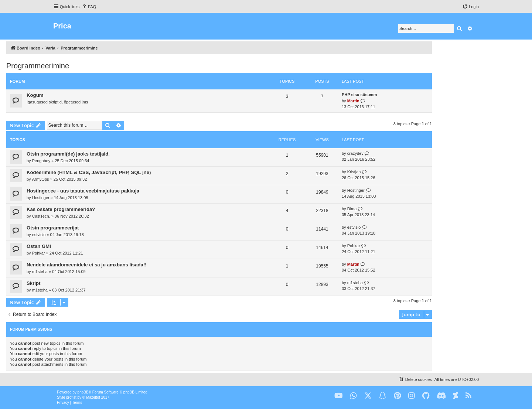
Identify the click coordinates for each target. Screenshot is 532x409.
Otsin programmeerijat (53, 228)
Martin (353, 101)
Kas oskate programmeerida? (61, 209)
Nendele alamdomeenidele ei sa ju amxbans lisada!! (87, 265)
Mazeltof (93, 397)
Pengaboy (41, 161)
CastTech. (41, 216)
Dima (352, 209)
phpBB (83, 392)
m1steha (40, 272)
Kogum (35, 95)
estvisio (39, 235)
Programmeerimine (38, 66)
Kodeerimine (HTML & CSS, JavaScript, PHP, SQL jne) (89, 172)
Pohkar (39, 253)
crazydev (355, 153)
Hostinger (41, 198)
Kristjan (354, 172)
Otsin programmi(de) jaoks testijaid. (68, 154)
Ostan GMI (39, 246)
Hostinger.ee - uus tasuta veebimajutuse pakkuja (83, 191)
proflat (71, 397)
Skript (33, 283)
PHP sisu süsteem (359, 95)
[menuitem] (89, 7)
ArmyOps (41, 179)
